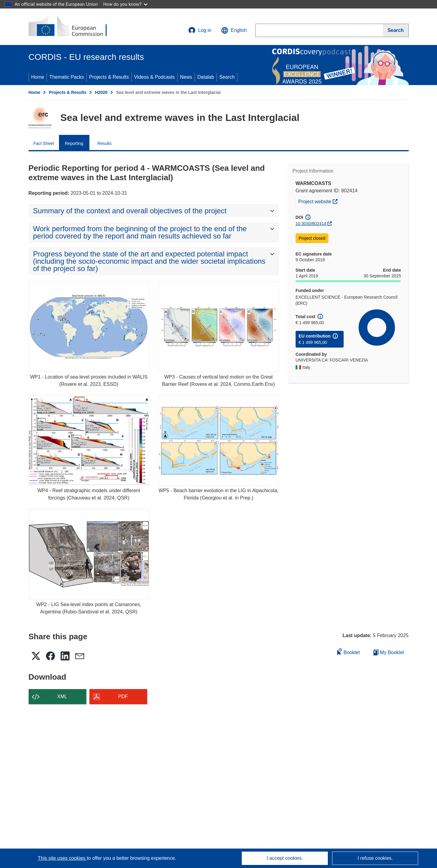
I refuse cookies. (375, 858)
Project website (319, 201)
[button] (234, 30)
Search (227, 77)
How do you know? (126, 4)
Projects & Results (109, 77)
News (186, 77)
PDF (123, 696)
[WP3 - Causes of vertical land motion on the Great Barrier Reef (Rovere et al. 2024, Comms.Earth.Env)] (218, 326)
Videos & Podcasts (154, 77)
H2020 (101, 92)
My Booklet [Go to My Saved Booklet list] (389, 652)
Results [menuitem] (104, 143)
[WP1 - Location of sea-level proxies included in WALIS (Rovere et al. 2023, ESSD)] (89, 326)
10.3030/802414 (311, 224)
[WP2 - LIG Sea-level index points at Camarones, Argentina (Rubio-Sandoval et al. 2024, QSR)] (89, 554)
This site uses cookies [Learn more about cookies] (62, 858)
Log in (200, 30)
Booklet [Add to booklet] (349, 652)
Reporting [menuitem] (74, 143)
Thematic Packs (67, 77)
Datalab (206, 77)
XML (62, 696)
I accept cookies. (285, 858)
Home (38, 77)
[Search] (396, 30)
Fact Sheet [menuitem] (44, 143)
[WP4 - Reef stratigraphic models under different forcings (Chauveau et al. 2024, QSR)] (89, 440)
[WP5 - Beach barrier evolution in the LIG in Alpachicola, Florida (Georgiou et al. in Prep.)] (218, 440)
